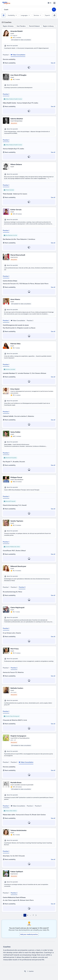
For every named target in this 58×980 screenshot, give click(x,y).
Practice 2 (30, 320)
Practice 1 (6, 55)
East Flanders (21, 26)
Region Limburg (48, 26)
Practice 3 (22, 587)
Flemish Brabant (34, 26)
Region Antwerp (8, 26)
